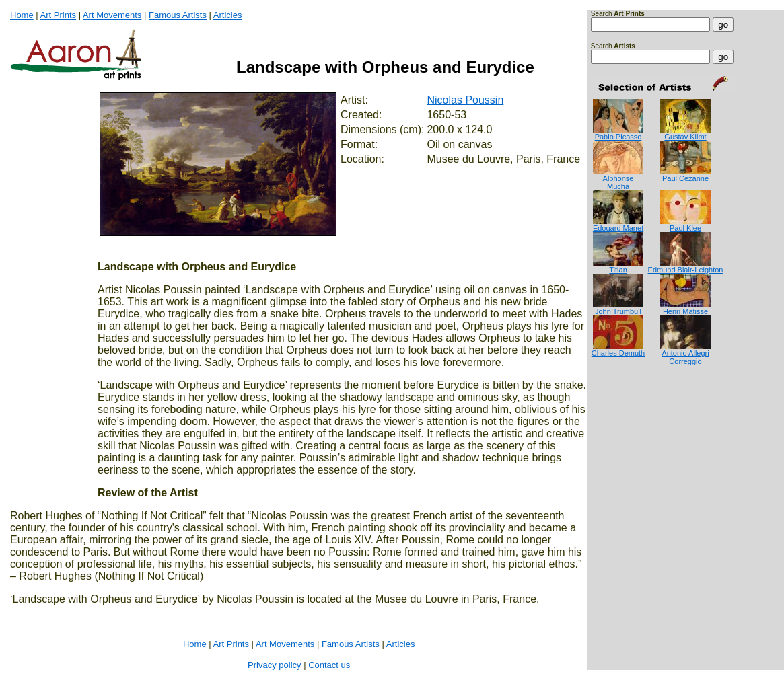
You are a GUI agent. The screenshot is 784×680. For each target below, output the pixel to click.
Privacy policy (274, 665)
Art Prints (58, 15)
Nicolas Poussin (465, 100)
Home (22, 15)
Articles (228, 15)
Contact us (329, 665)
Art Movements (112, 15)
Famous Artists (178, 15)
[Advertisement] (633, 419)
